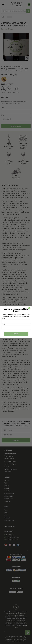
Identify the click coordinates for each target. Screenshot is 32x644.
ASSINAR (16, 334)
